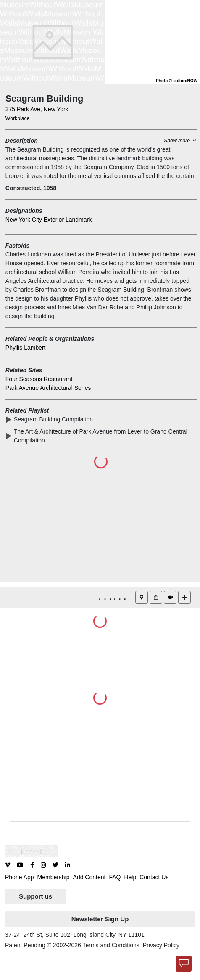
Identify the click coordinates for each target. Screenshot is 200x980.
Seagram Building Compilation (55, 419)
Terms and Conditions (111, 945)
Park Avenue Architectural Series (48, 388)
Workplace (18, 118)
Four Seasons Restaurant (39, 379)
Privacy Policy (161, 945)
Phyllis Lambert (26, 348)
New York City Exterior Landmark (49, 220)
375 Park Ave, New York (37, 109)
